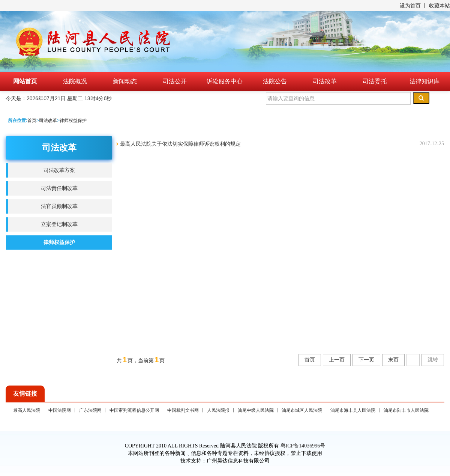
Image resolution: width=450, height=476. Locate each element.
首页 (32, 121)
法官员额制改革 (59, 206)
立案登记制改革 (59, 224)
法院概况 (75, 81)
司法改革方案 (59, 170)
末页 (393, 360)
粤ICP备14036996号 (303, 446)
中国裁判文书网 (183, 410)
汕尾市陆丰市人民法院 (406, 410)
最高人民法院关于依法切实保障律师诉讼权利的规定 (180, 144)
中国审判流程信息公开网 (134, 410)
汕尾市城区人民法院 (302, 410)
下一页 (366, 360)
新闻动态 (125, 81)
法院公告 (275, 81)
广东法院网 (90, 410)
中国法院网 (60, 410)
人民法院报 (218, 410)
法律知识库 (424, 81)
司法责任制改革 (59, 188)
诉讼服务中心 (225, 81)
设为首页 (410, 6)
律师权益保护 (73, 121)
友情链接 (25, 394)
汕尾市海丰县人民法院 (353, 410)
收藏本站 (439, 6)
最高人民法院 (27, 410)
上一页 (337, 360)
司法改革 (325, 81)
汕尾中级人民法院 (256, 410)
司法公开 (175, 81)
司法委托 (375, 81)
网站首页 (25, 81)
